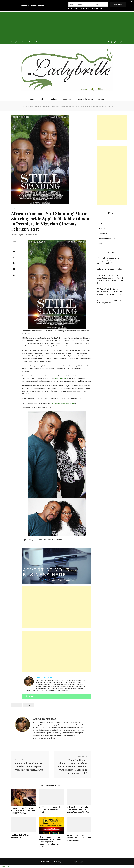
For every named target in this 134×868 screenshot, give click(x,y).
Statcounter (5, 867)
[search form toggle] (121, 42)
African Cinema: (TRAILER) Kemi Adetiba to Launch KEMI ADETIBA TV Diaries (23, 811)
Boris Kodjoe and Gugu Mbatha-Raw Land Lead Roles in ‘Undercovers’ (79, 837)
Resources (39, 42)
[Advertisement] (67, 25)
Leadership (67, 99)
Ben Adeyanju (61, 378)
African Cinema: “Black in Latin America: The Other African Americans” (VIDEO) (78, 810)
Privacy (78, 862)
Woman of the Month (84, 99)
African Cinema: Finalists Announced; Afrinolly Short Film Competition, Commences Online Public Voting (50, 842)
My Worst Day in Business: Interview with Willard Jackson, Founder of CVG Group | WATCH (110, 292)
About (32, 99)
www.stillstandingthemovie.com (63, 403)
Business (54, 99)
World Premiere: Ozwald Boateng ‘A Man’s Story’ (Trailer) (49, 810)
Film (13, 208)
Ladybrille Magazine (18, 235)
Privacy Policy (16, 42)
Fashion (43, 99)
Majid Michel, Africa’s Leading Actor (20, 836)
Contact (101, 99)
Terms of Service (28, 42)
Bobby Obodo (17, 705)
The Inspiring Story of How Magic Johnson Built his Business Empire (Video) (108, 261)
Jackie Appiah (29, 705)
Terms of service (88, 862)
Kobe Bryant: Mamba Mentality (109, 269)
